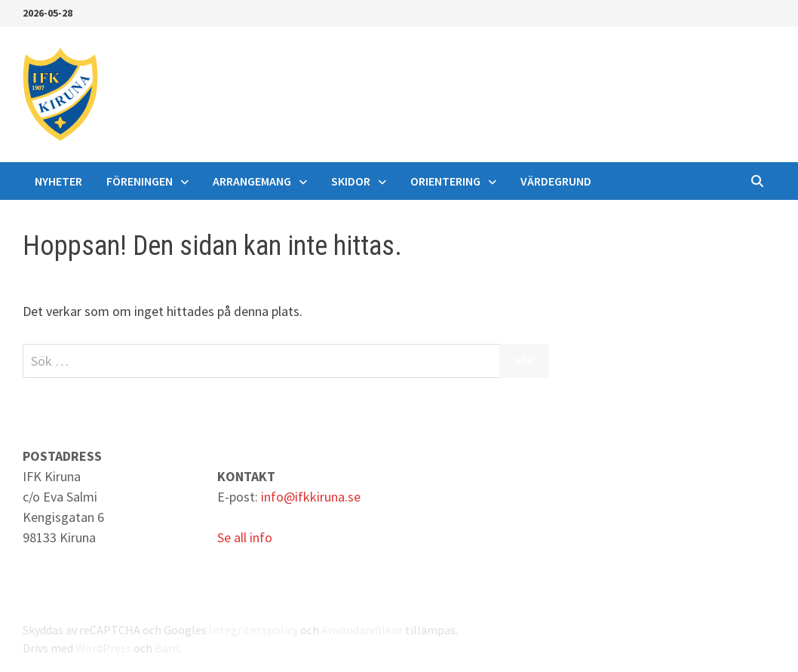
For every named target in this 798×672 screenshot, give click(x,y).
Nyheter (58, 181)
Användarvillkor (362, 630)
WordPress (103, 648)
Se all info (245, 537)
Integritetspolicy (253, 630)
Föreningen (140, 181)
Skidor (351, 181)
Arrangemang (252, 181)
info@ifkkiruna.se (311, 497)
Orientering (445, 181)
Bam (167, 648)
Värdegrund (556, 181)
